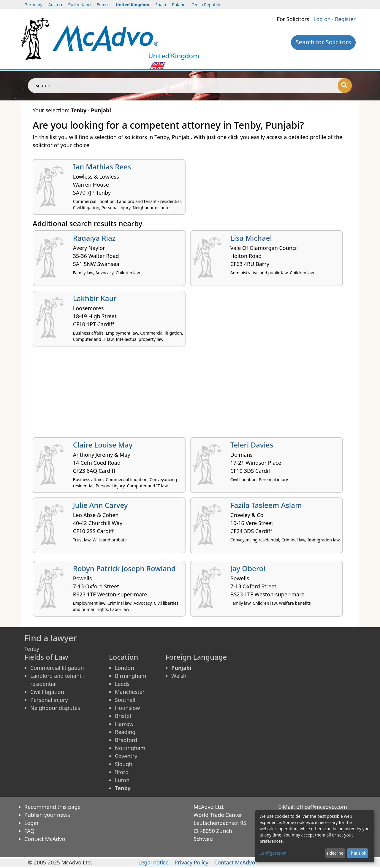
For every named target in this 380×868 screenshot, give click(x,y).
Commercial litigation (57, 668)
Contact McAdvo (45, 839)
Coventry (126, 756)
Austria (55, 5)
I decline (335, 853)
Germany (33, 5)
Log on (322, 19)
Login (31, 823)
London (125, 668)
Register (345, 19)
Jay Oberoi (248, 568)
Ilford (122, 772)
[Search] (345, 86)
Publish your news (47, 815)
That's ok (358, 853)
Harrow (124, 724)
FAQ (29, 831)
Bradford (126, 740)
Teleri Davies (252, 445)
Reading (125, 732)
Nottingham (130, 748)
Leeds (122, 684)
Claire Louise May (103, 445)
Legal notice (153, 862)
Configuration (273, 853)
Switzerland (79, 5)
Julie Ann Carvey (100, 505)
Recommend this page (53, 807)
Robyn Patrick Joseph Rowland (124, 568)
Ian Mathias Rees (102, 167)
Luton (122, 780)
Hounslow (127, 708)
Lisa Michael (251, 238)
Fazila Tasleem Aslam (266, 505)
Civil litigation (47, 692)
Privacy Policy (191, 862)
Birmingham (131, 676)
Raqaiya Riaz (94, 238)
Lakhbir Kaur (95, 298)
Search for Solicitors (323, 42)
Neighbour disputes (55, 708)
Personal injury (49, 700)
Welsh (179, 676)
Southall (125, 700)
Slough (124, 764)
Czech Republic (206, 5)
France (103, 5)
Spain (161, 5)
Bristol (123, 716)
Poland (179, 5)
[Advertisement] (190, 394)
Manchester (130, 692)
